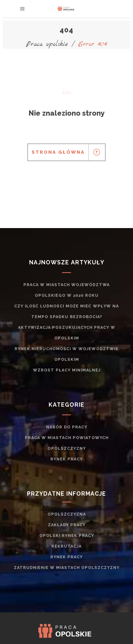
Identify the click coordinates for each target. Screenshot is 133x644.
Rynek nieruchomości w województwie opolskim (66, 354)
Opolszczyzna (67, 514)
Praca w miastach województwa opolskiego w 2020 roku (66, 290)
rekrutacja (66, 546)
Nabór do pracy (67, 427)
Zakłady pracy (67, 525)
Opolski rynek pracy (67, 536)
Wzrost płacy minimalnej (67, 370)
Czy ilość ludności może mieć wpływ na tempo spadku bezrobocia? (66, 312)
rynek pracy (66, 459)
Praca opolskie (47, 44)
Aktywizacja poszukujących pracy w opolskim (67, 333)
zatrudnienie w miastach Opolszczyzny (67, 568)
